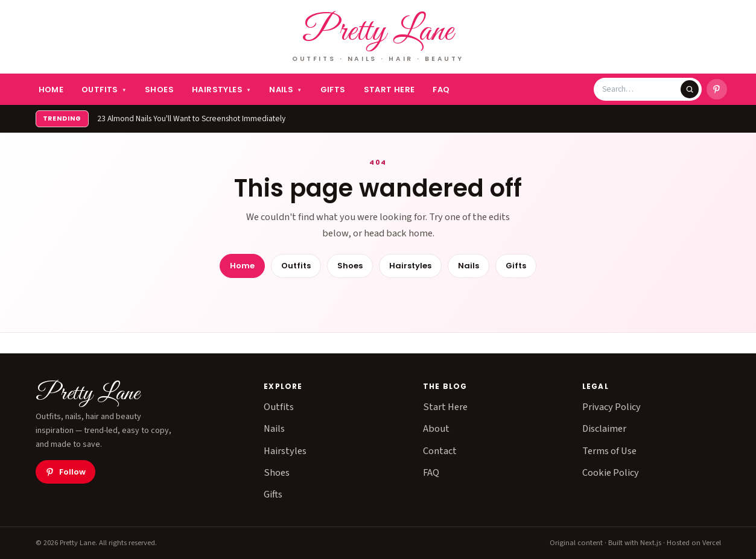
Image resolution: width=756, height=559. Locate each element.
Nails (285, 90)
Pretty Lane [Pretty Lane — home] (378, 32)
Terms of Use (609, 451)
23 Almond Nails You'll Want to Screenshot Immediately (191, 118)
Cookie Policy (611, 473)
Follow (65, 472)
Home (51, 90)
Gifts (333, 90)
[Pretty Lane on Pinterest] (717, 89)
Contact (440, 451)
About (436, 429)
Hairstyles (221, 90)
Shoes (159, 90)
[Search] (690, 89)
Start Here (389, 90)
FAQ (441, 90)
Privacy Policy (611, 407)
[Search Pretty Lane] (641, 89)
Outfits (104, 90)
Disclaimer (604, 429)
